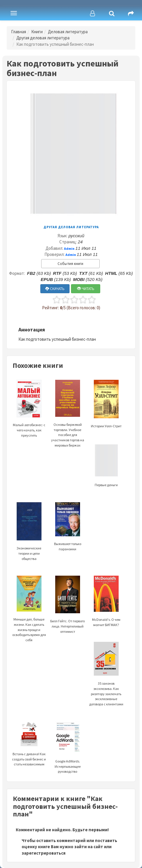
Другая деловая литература (43, 38)
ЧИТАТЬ (86, 289)
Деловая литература (68, 32)
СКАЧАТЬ (55, 289)
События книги (70, 264)
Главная (19, 32)
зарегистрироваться (44, 853)
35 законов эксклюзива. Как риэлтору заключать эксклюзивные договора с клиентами (106, 681)
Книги (37, 32)
